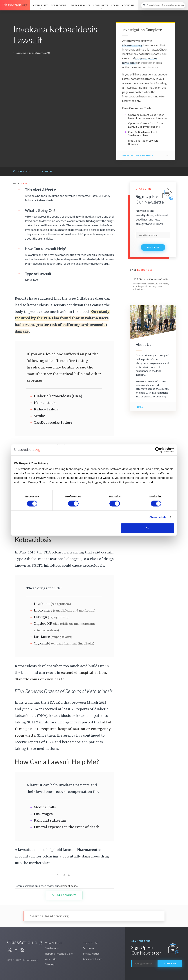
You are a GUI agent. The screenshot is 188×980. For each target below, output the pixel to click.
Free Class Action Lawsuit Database (143, 142)
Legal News (101, 5)
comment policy (68, 886)
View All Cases (54, 943)
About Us (128, 5)
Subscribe (153, 247)
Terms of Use (91, 943)
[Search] (163, 5)
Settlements (59, 5)
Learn (115, 5)
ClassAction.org (132, 45)
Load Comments (64, 895)
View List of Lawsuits (138, 155)
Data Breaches (81, 5)
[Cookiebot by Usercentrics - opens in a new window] (158, 450)
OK (148, 528)
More (139, 407)
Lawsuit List (40, 5)
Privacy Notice (91, 954)
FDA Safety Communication (152, 279)
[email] (153, 235)
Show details (158, 517)
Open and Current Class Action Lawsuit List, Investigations (146, 125)
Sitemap (50, 964)
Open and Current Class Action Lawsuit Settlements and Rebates (148, 116)
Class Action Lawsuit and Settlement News (143, 134)
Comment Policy (92, 959)
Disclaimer (89, 948)
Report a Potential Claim (59, 954)
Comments (22, 172)
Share (47, 172)
